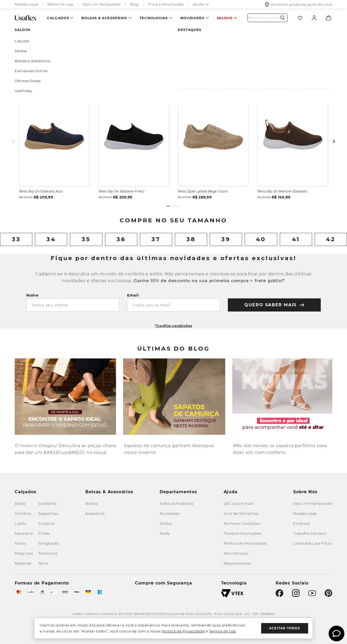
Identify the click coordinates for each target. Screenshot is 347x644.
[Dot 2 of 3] (173, 206)
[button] (174, 324)
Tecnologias (154, 18)
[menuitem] (60, 18)
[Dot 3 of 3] (179, 206)
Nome (32, 295)
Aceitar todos (285, 628)
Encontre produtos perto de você (299, 4)
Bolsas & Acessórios (104, 18)
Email (133, 295)
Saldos (225, 18)
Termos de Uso (222, 631)
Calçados (58, 18)
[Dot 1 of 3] (168, 206)
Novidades (192, 18)
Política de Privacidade (183, 631)
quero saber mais (274, 305)
